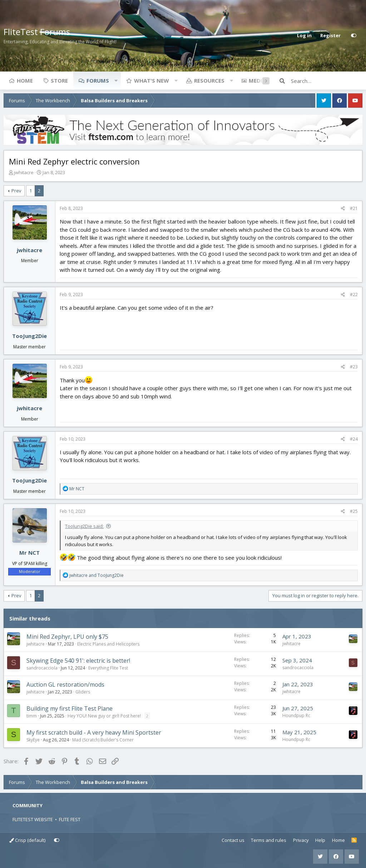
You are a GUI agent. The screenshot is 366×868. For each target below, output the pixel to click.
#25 (354, 511)
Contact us (233, 840)
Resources (209, 80)
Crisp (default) (27, 840)
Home (25, 80)
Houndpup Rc (296, 715)
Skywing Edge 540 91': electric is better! (78, 661)
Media (257, 80)
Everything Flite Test (108, 668)
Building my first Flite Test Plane (70, 708)
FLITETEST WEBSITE (33, 819)
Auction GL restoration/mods (65, 685)
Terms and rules (269, 840)
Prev (16, 191)
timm (32, 716)
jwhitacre (24, 172)
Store (59, 80)
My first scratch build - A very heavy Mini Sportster (94, 732)
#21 (354, 208)
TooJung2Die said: (84, 526)
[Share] (343, 209)
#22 (354, 295)
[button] (116, 80)
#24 (354, 439)
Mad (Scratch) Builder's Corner (103, 740)
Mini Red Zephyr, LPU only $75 (67, 637)
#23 (354, 367)
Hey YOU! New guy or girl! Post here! (104, 716)
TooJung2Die (29, 336)
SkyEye (33, 740)
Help (320, 840)
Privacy (301, 840)
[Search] (327, 81)
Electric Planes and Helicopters (108, 644)
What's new (152, 80)
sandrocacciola (42, 668)
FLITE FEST (70, 819)
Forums (98, 80)
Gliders (83, 692)
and (97, 575)
